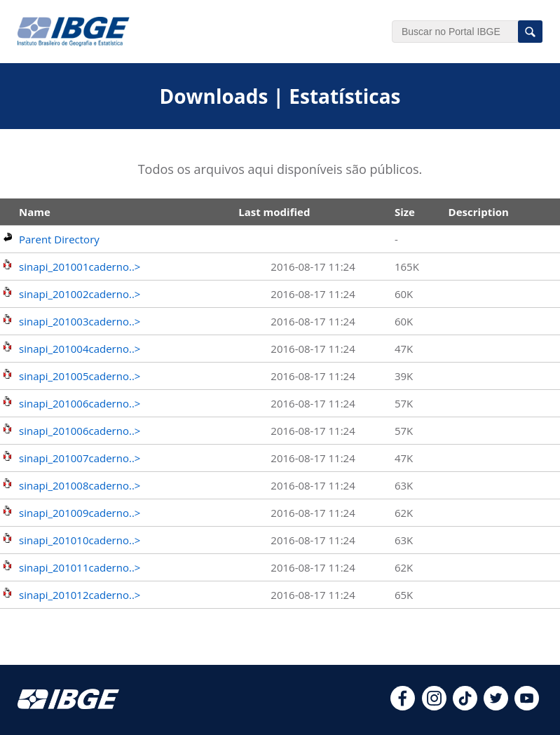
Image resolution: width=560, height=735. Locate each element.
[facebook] (403, 706)
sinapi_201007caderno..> (80, 458)
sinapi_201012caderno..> (80, 595)
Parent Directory (59, 239)
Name (35, 212)
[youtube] (527, 706)
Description (479, 212)
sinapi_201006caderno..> (80, 403)
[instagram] (434, 706)
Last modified (274, 212)
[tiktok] (465, 706)
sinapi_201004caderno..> (80, 349)
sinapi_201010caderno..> (80, 540)
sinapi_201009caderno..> (80, 513)
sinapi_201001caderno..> (80, 267)
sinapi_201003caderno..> (80, 321)
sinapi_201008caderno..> (80, 485)
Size (405, 212)
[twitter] (496, 706)
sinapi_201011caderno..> (80, 567)
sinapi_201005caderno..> (80, 376)
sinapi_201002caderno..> (80, 294)
